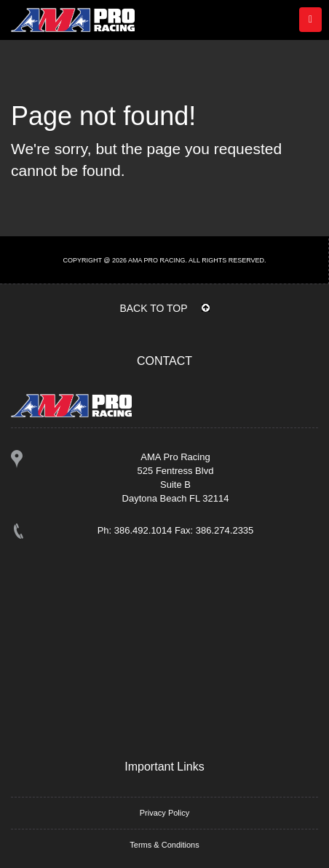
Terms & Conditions (164, 845)
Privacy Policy (164, 813)
